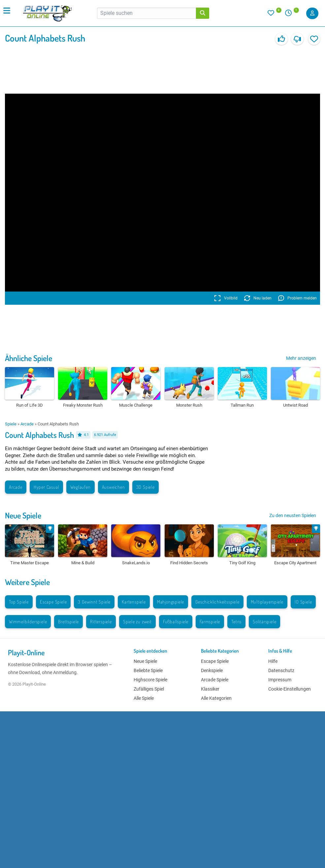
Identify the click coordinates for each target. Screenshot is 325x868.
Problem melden (297, 298)
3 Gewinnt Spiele (94, 602)
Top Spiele (19, 602)
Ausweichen (114, 487)
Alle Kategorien (216, 698)
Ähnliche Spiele (29, 358)
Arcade (27, 424)
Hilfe (273, 661)
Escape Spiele (53, 602)
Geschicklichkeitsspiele (217, 602)
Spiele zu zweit (137, 621)
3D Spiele (146, 487)
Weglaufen (80, 487)
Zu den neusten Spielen (293, 515)
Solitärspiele (264, 621)
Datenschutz (281, 670)
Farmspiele (210, 621)
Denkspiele (212, 670)
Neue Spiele (23, 515)
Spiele (11, 424)
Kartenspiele (134, 602)
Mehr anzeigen (301, 358)
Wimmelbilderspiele (28, 621)
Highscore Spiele (150, 680)
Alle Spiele (144, 698)
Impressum (280, 680)
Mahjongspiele (171, 602)
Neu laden (258, 298)
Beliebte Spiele (148, 670)
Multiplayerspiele (267, 602)
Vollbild (226, 298)
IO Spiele (303, 602)
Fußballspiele (176, 621)
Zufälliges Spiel (149, 689)
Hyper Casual (47, 487)
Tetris (236, 621)
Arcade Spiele (215, 680)
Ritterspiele (101, 621)
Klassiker (210, 689)
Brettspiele (68, 621)
